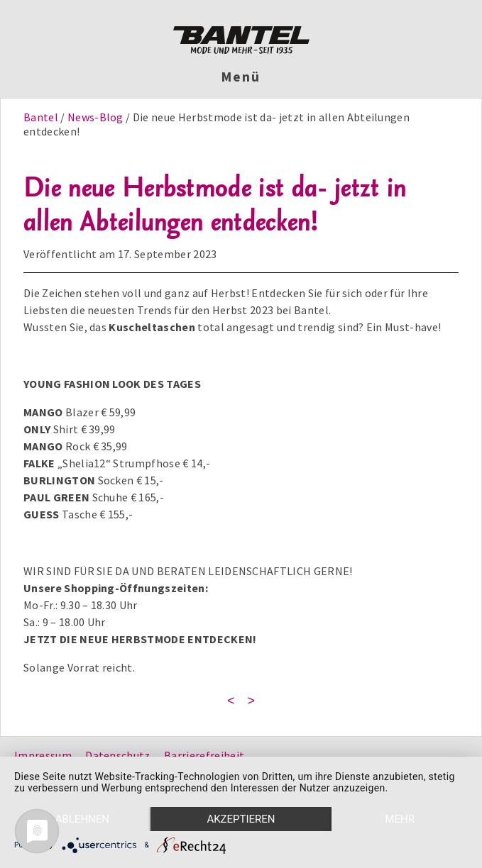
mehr (400, 819)
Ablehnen (82, 819)
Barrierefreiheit (204, 755)
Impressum (43, 755)
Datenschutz (118, 755)
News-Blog (95, 117)
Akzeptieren (241, 819)
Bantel (42, 117)
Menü (241, 77)
